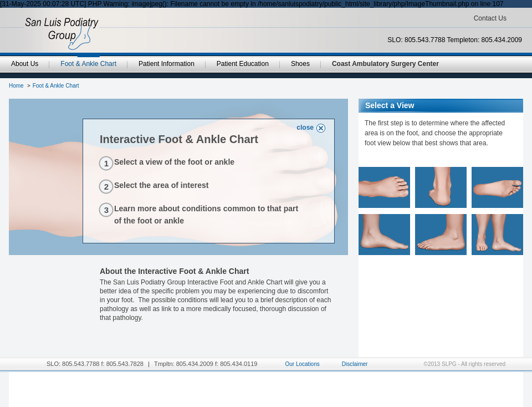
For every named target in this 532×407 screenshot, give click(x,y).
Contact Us (490, 18)
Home (16, 86)
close (305, 128)
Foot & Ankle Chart (56, 86)
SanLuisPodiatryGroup (62, 34)
